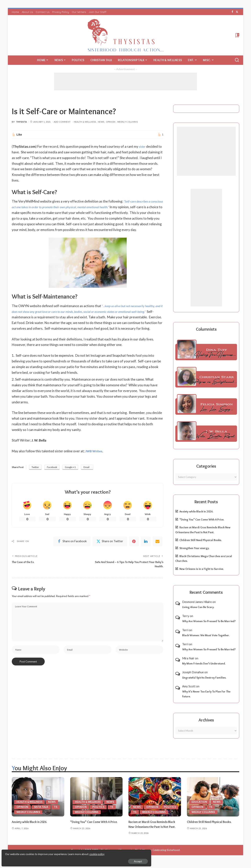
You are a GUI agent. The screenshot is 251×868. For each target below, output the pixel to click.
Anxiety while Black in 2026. (196, 511)
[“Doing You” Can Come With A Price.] (96, 797)
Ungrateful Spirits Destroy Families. (204, 678)
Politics (99, 807)
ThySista (22, 122)
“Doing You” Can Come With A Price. (202, 520)
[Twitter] (237, 12)
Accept (48, 859)
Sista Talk (42, 807)
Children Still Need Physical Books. (201, 540)
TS (56, 807)
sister (143, 146)
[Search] (237, 60)
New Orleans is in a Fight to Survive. (202, 569)
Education (200, 802)
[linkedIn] (146, 553)
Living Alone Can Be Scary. (198, 607)
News (101, 122)
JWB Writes (94, 462)
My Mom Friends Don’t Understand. (204, 663)
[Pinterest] (134, 553)
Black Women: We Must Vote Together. (206, 635)
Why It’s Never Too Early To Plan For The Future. (206, 694)
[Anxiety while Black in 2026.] (38, 797)
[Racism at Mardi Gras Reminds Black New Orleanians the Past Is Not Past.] (155, 797)
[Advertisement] (125, 81)
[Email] (157, 553)
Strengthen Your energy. (194, 548)
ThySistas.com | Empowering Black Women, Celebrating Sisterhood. (140, 855)
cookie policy (50, 852)
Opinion (111, 122)
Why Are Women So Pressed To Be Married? (209, 621)
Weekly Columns (127, 122)
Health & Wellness (85, 122)
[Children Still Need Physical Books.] (213, 797)
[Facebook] (232, 12)
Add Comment (62, 122)
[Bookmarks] (237, 35)
